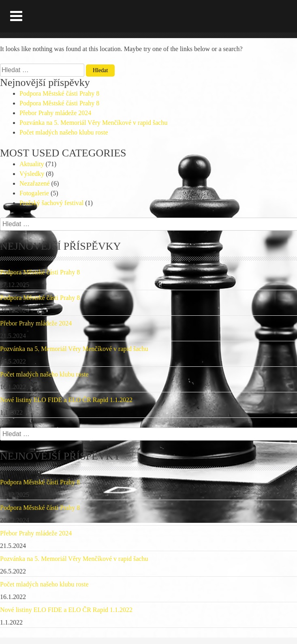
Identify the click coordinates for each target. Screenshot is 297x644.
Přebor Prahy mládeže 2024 (55, 113)
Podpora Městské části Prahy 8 (59, 93)
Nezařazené (35, 183)
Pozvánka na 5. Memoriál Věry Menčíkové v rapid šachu (93, 123)
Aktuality (32, 164)
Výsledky (32, 174)
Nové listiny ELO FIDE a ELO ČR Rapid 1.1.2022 (66, 400)
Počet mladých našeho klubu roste (64, 132)
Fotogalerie (34, 193)
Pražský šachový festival (51, 203)
